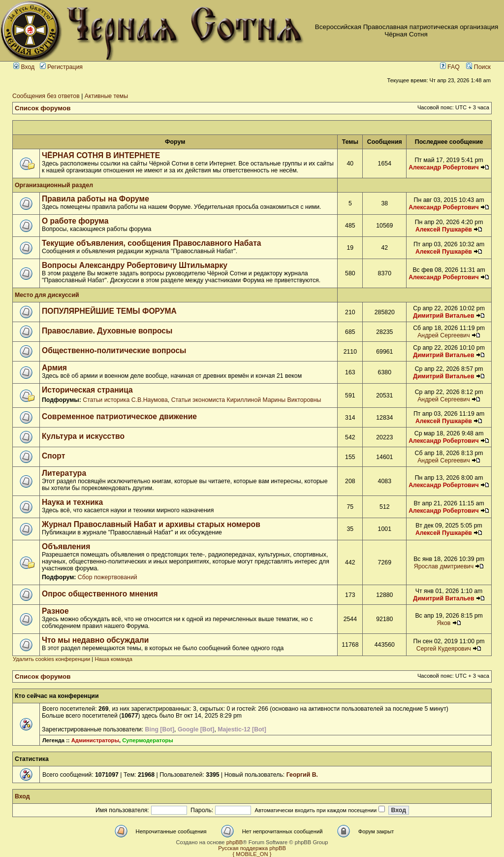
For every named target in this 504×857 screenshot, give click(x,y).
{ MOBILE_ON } (252, 854)
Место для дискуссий (47, 295)
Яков (443, 623)
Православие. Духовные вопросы (107, 331)
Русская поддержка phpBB (252, 848)
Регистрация (61, 67)
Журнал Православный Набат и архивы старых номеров (151, 524)
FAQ (450, 67)
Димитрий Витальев (443, 316)
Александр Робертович (443, 167)
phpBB (235, 842)
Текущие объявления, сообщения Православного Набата (152, 243)
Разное (55, 611)
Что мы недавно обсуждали (95, 640)
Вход (24, 67)
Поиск (478, 67)
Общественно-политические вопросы (114, 350)
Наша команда (113, 659)
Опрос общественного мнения (100, 594)
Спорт (53, 456)
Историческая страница (87, 390)
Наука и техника (72, 502)
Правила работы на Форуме (95, 199)
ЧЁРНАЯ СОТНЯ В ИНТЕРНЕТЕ (101, 155)
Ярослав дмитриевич (444, 566)
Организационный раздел (54, 185)
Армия (54, 368)
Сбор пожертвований (108, 577)
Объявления (66, 546)
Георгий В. (302, 775)
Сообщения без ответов (46, 96)
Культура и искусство (83, 436)
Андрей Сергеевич (444, 335)
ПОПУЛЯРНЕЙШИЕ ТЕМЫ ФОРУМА (109, 311)
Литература (64, 473)
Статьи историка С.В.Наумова (125, 400)
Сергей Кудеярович (444, 649)
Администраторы (95, 740)
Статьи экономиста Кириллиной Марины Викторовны (246, 400)
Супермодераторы (148, 740)
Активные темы (106, 96)
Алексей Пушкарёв (444, 230)
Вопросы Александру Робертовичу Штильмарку (135, 265)
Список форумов (43, 108)
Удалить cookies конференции (51, 659)
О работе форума (75, 221)
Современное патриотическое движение (119, 416)
